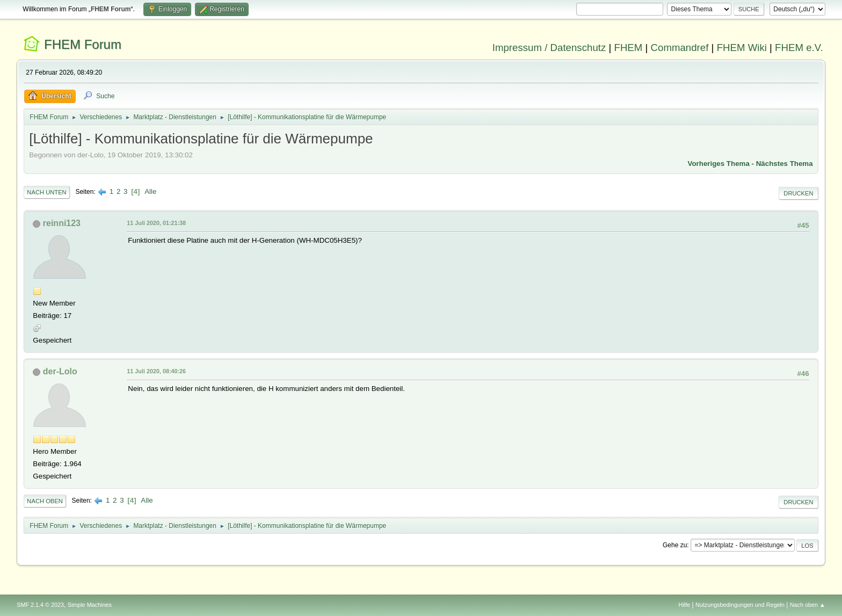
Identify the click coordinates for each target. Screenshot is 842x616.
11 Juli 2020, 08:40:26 (156, 371)
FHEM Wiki (742, 48)
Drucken (798, 193)
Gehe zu (675, 545)
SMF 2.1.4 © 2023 (40, 605)
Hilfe (685, 605)
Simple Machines (90, 605)
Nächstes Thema (785, 164)
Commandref (680, 48)
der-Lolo (60, 371)
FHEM (628, 48)
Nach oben (45, 501)
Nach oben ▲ (808, 605)
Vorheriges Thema (719, 164)
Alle (150, 191)
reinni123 (62, 223)
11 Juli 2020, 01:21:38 (156, 223)
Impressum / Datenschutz (549, 48)
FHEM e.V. (799, 48)
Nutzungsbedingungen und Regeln (740, 605)
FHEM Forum (83, 44)
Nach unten (46, 192)
